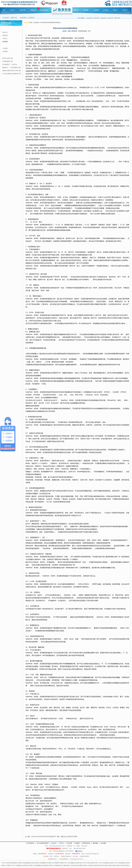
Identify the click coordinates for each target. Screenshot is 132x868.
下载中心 (115, 10)
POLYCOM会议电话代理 (90, 863)
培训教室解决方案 (8, 61)
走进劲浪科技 (44, 10)
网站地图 (95, 843)
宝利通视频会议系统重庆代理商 (43, 865)
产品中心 (13, 10)
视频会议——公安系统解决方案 (12, 67)
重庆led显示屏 (117, 865)
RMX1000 (117, 18)
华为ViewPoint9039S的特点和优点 (50, 22)
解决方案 (24, 10)
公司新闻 (5, 48)
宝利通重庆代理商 (58, 863)
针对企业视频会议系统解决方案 (12, 74)
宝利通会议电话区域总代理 (96, 865)
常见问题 (69, 843)
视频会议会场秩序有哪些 (69, 837)
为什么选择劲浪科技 (43, 843)
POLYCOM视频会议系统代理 (73, 863)
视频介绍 (76, 10)
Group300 (89, 18)
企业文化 (54, 843)
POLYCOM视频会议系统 (106, 863)
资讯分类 (5, 29)
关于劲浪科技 (30, 843)
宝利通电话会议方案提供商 (61, 865)
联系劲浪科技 (86, 843)
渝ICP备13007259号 (80, 848)
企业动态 (106, 10)
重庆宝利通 (108, 865)
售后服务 (77, 843)
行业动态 (5, 45)
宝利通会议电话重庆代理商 (79, 865)
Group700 (110, 18)
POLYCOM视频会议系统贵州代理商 (22, 865)
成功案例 (96, 10)
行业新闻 (5, 51)
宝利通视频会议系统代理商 (30, 863)
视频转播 (33, 10)
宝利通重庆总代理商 (45, 863)
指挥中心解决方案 (8, 58)
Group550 (103, 18)
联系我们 (125, 10)
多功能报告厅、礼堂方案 (10, 64)
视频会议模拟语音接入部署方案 (12, 71)
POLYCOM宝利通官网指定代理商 (11, 863)
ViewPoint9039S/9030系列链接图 (43, 837)
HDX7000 (96, 18)
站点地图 (103, 843)
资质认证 (5, 32)
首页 (4, 10)
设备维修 (86, 10)
